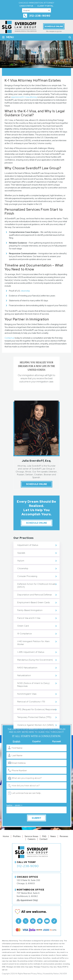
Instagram (40, 921)
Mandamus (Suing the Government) (35, 660)
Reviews (64, 836)
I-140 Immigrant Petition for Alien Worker (33, 643)
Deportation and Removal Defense (35, 595)
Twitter (26, 921)
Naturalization (24, 675)
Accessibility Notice (51, 974)
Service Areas (31, 836)
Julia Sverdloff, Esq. (37, 461)
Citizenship (23, 568)
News (53, 836)
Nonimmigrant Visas (27, 694)
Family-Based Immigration (30, 610)
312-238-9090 (40, 16)
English (17, 742)
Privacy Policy (37, 974)
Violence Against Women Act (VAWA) (36, 725)
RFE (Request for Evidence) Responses (37, 709)
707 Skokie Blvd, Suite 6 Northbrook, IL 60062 (28, 895)
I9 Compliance (25, 634)
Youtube (47, 921)
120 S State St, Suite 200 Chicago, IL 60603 (28, 882)
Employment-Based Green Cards (33, 602)
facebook (19, 921)
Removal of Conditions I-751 (31, 702)
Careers (32, 839)
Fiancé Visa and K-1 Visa (29, 618)
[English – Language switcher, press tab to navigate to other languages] (37, 10)
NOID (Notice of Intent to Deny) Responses (33, 685)
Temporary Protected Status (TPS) (34, 717)
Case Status (26, 6)
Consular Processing (27, 576)
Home (6, 836)
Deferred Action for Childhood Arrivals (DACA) (36, 585)
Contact (44, 839)
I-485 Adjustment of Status (31, 652)
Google (33, 921)
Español (37, 742)
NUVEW (63, 974)
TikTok (54, 921)
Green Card (23, 626)
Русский (57, 742)
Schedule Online (54, 26)
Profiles (17, 836)
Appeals (21, 553)
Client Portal (45, 6)
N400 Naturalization (27, 668)
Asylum (21, 561)
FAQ (44, 836)
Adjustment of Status (28, 545)
